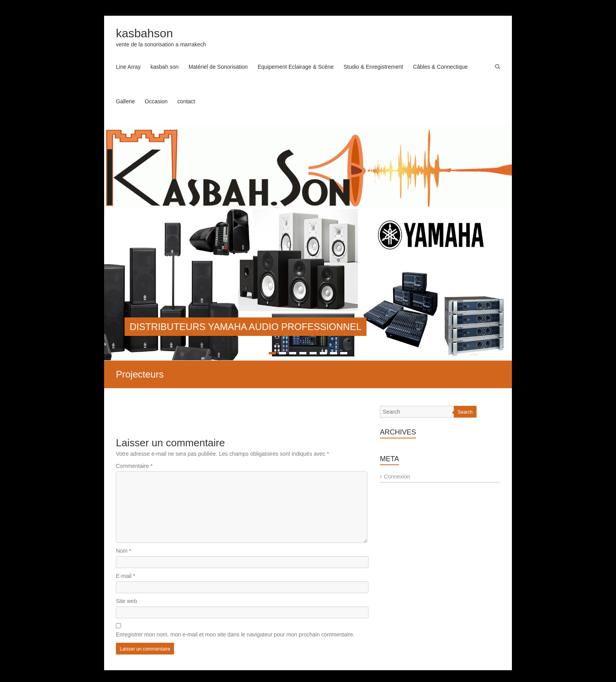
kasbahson (144, 33)
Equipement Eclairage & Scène (296, 67)
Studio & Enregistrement (373, 67)
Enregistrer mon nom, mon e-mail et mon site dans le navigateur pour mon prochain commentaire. (235, 634)
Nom (124, 551)
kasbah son (165, 67)
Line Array (128, 67)
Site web (126, 601)
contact (186, 101)
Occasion (156, 101)
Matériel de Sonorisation (218, 67)
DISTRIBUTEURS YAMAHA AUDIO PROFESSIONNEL (246, 327)
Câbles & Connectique (440, 67)
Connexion (397, 477)
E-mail (126, 576)
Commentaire (134, 466)
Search (465, 412)
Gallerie (125, 101)
